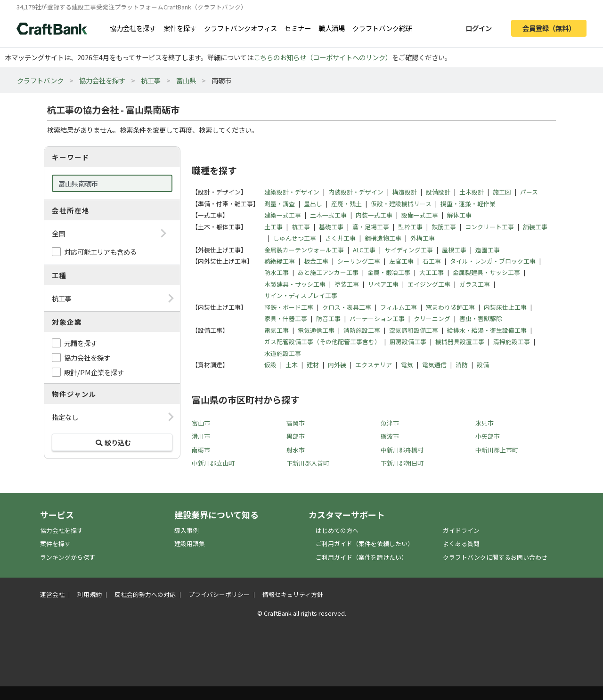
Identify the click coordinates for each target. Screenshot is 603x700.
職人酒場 (332, 28)
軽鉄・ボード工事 (289, 307)
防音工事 (328, 318)
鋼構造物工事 (383, 238)
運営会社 (52, 594)
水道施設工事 (283, 353)
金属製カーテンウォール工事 (304, 250)
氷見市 (485, 423)
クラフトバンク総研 (382, 28)
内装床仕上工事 (505, 307)
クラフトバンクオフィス (240, 28)
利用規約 (90, 594)
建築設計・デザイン (292, 192)
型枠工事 (410, 227)
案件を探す (180, 28)
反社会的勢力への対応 (145, 594)
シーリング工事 (359, 261)
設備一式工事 (420, 215)
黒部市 (296, 436)
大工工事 (432, 272)
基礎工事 (331, 227)
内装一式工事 (374, 215)
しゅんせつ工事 (295, 238)
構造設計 (405, 192)
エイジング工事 (429, 284)
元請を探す (81, 343)
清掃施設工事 (512, 342)
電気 (407, 365)
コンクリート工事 (489, 227)
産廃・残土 (346, 204)
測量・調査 (280, 204)
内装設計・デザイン (356, 192)
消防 (462, 365)
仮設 (270, 365)
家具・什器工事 (286, 318)
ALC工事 (364, 250)
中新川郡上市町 (497, 450)
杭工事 (151, 80)
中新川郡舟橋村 (402, 450)
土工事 (273, 227)
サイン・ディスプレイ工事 (301, 295)
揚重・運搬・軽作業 (468, 204)
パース (529, 192)
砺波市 (390, 436)
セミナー (298, 28)
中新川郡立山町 (213, 463)
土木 (292, 365)
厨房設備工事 (408, 342)
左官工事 (401, 261)
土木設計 (472, 192)
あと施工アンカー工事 (328, 272)
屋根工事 (454, 250)
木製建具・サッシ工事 (295, 284)
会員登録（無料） (549, 28)
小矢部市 (488, 436)
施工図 (502, 192)
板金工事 (316, 261)
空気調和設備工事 (414, 330)
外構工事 (423, 238)
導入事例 (187, 530)
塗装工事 (347, 284)
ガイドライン (461, 530)
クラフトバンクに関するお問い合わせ (495, 557)
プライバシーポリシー (219, 594)
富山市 (201, 423)
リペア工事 (383, 284)
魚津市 (390, 423)
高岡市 (296, 423)
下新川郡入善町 (308, 463)
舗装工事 (535, 227)
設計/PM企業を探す (94, 372)
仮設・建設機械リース (401, 204)
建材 (313, 365)
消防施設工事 (362, 330)
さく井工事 (340, 238)
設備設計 (438, 192)
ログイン (479, 28)
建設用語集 (190, 543)
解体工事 (459, 215)
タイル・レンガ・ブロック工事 (493, 261)
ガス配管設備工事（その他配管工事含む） (322, 342)
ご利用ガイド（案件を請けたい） (362, 557)
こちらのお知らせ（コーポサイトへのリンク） (323, 57)
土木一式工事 (328, 215)
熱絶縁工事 (280, 261)
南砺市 (201, 450)
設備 (483, 365)
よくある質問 (461, 543)
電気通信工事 (316, 330)
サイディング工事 (409, 250)
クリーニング (432, 318)
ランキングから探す (68, 557)
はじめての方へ (337, 530)
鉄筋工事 (444, 227)
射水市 (296, 450)
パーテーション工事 (377, 318)
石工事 (432, 261)
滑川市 (201, 436)
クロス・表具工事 (347, 307)
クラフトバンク (40, 80)
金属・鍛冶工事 (389, 272)
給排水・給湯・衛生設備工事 (487, 330)
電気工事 (277, 330)
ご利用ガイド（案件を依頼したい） (365, 543)
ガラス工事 (475, 284)
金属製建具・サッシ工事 (486, 272)
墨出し (313, 204)
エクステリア (374, 365)
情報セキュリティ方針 (293, 594)
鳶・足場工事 (371, 227)
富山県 (186, 80)
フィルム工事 (399, 307)
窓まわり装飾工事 (450, 307)
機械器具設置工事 (460, 342)
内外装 (337, 365)
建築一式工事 (283, 215)
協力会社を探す (133, 28)
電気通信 (434, 365)
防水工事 (277, 272)
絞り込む (112, 442)
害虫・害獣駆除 (481, 318)
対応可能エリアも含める (100, 252)
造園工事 (488, 250)
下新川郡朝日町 (402, 463)
